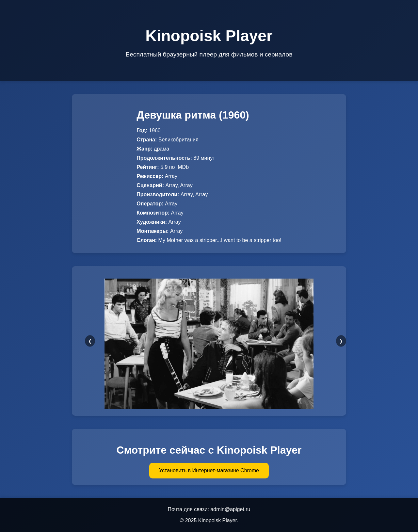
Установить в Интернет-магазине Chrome (209, 470)
